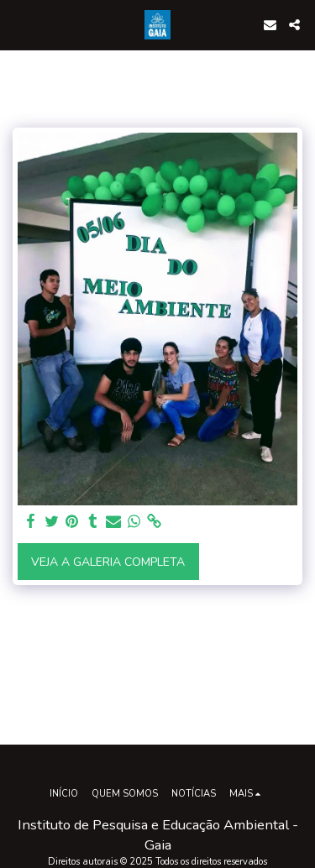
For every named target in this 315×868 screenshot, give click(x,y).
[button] (18, 24)
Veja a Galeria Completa (108, 562)
